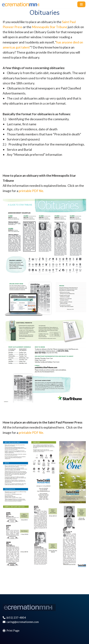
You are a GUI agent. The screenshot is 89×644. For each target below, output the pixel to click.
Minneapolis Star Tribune (50, 27)
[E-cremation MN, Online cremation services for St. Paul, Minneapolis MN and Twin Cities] (23, 4)
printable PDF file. (31, 191)
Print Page (11, 630)
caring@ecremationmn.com (21, 622)
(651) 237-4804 (14, 617)
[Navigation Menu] (81, 4)
